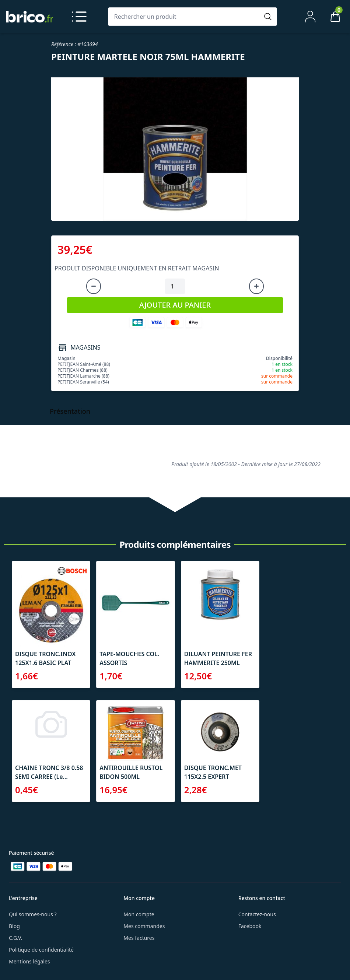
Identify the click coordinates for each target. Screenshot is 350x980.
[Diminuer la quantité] (94, 286)
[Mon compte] (310, 17)
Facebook (250, 926)
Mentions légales (29, 961)
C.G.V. (15, 938)
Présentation (70, 411)
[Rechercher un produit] (185, 17)
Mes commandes (144, 926)
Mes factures (139, 938)
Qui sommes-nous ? (33, 914)
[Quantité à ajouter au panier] (175, 286)
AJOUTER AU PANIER (175, 305)
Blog (14, 926)
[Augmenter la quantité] (256, 286)
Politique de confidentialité (41, 950)
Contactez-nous (257, 914)
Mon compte (139, 914)
